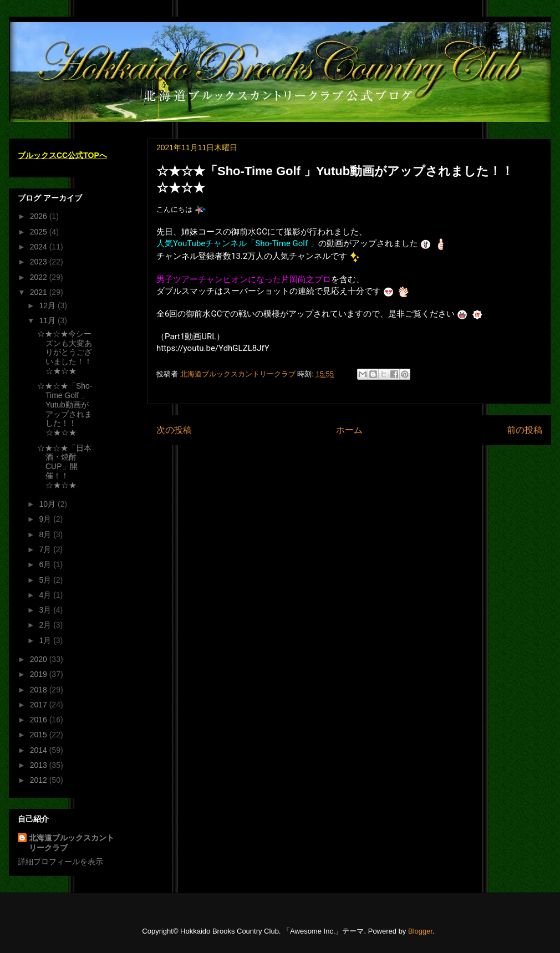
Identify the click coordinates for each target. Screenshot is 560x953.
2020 (40, 659)
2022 (40, 277)
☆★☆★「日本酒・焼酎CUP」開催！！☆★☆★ (64, 467)
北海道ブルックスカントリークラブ (72, 843)
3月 (46, 610)
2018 (40, 690)
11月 (48, 320)
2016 (40, 720)
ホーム (349, 430)
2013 (40, 765)
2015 (40, 735)
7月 (46, 549)
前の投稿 (525, 430)
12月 (48, 305)
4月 (46, 595)
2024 (40, 247)
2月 (46, 625)
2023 (40, 262)
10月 (48, 504)
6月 (46, 564)
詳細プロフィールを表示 (60, 862)
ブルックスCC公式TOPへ (62, 155)
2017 (40, 705)
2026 (40, 216)
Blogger (420, 931)
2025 (40, 232)
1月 (46, 640)
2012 (40, 780)
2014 (40, 750)
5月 (46, 580)
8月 (46, 534)
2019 (40, 674)
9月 (46, 519)
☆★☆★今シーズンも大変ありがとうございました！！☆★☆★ (65, 352)
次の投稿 (174, 430)
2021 (40, 292)
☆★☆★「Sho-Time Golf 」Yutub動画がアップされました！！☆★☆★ (65, 409)
